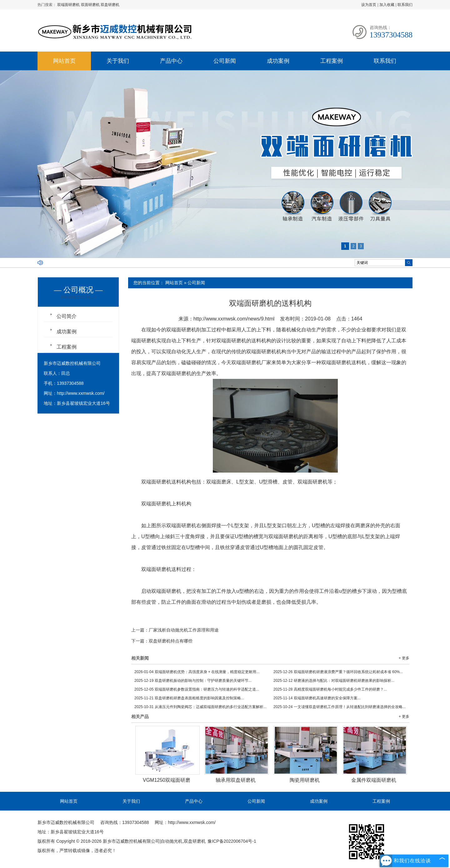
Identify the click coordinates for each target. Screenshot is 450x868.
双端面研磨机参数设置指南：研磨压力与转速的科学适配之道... (197, 689)
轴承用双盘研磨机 (236, 780)
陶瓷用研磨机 (305, 780)
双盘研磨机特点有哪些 (171, 641)
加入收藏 (387, 5)
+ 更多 (404, 658)
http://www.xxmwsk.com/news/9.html (234, 319)
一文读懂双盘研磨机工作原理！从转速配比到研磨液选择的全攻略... (340, 707)
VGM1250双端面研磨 (167, 780)
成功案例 (278, 61)
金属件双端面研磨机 (374, 780)
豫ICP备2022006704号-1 (232, 841)
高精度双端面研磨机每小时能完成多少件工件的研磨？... (330, 689)
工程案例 (332, 61)
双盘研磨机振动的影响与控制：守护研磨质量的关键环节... (193, 681)
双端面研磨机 (69, 5)
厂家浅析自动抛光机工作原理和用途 (184, 630)
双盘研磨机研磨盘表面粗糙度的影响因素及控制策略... (189, 698)
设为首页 (369, 5)
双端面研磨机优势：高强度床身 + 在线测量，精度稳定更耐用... (197, 672)
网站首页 (64, 61)
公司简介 (67, 316)
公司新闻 (225, 61)
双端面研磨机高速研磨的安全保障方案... (317, 698)
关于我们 (118, 61)
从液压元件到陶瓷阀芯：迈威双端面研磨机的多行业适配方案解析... (200, 707)
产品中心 (171, 61)
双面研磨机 (91, 5)
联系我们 (405, 5)
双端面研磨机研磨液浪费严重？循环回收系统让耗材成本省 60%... (338, 672)
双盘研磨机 (110, 5)
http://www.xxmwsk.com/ (81, 393)
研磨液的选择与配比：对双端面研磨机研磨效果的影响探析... (334, 681)
